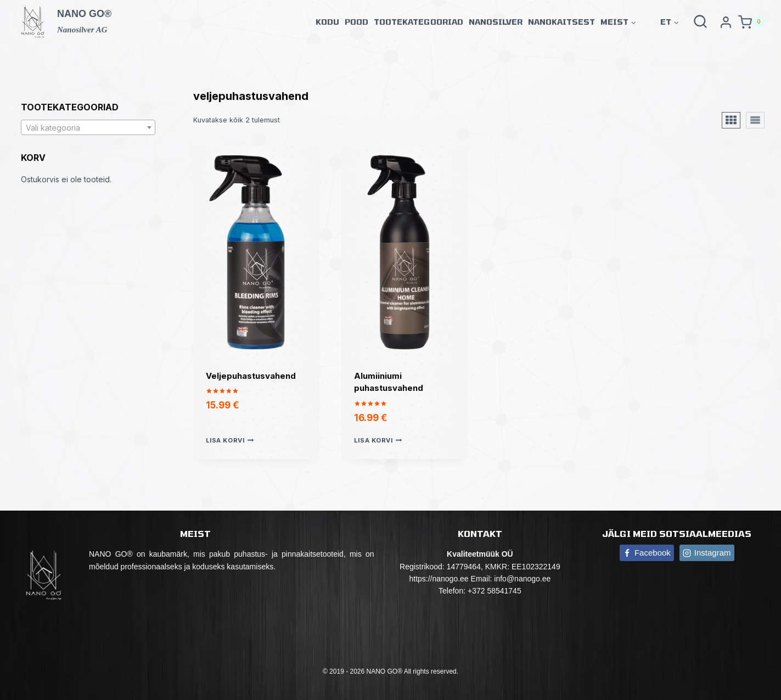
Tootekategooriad (418, 22)
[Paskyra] (726, 22)
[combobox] (88, 127)
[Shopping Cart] (751, 22)
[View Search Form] (700, 22)
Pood (356, 22)
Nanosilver (496, 22)
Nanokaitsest (561, 22)
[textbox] (88, 128)
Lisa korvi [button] (230, 440)
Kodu (327, 22)
